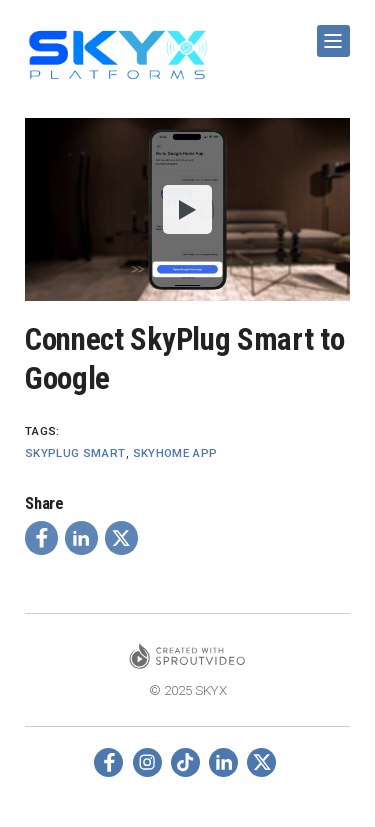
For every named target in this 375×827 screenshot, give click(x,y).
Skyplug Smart (75, 453)
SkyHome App (175, 453)
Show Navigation (330, 33)
